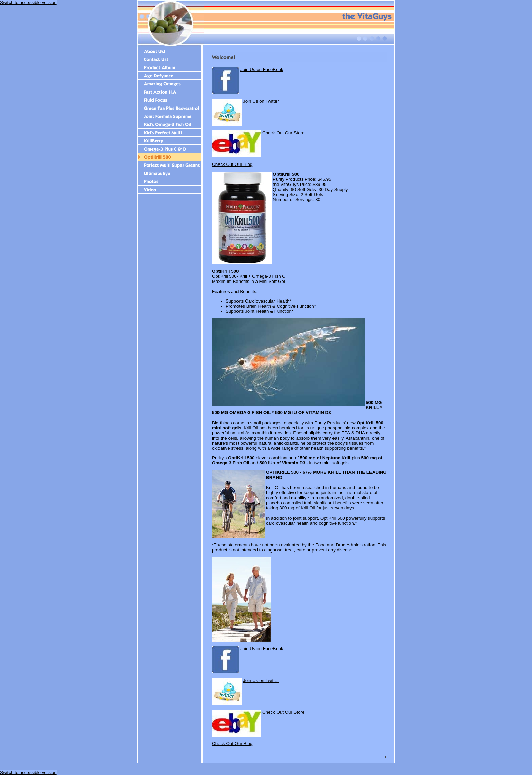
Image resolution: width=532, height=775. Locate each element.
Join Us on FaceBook (262, 69)
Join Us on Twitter (261, 101)
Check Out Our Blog (232, 164)
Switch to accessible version (28, 3)
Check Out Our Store (283, 133)
